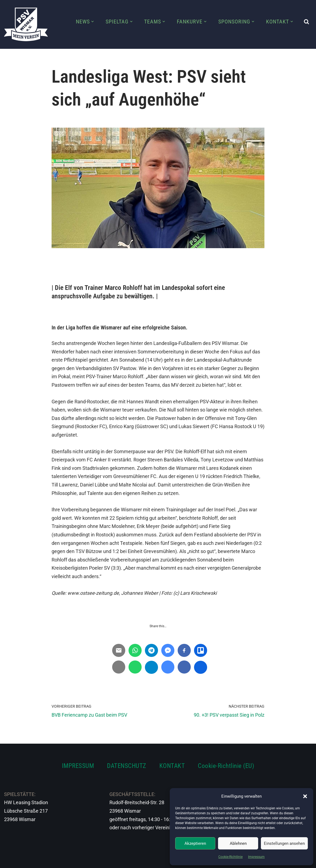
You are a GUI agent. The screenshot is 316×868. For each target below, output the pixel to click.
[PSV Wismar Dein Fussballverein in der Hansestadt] (26, 24)
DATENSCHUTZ (127, 766)
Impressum (256, 857)
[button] (305, 796)
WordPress (65, 861)
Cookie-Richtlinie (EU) (226, 766)
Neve (10, 861)
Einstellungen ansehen (284, 843)
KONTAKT (172, 766)
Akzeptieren (195, 843)
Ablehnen (238, 843)
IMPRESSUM (78, 766)
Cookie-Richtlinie (230, 857)
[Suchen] (306, 22)
